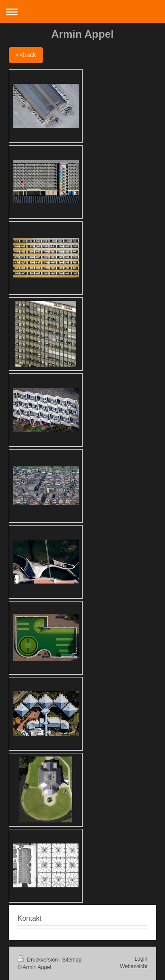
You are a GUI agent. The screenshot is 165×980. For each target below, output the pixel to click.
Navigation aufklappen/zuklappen (82, 12)
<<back (26, 55)
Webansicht (134, 966)
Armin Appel (83, 34)
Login (141, 959)
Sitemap (72, 960)
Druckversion (38, 960)
